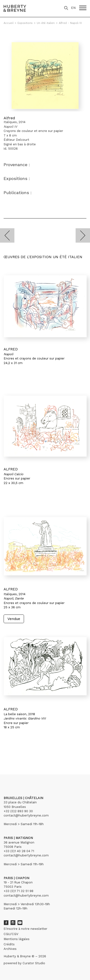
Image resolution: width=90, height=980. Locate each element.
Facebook (6, 923)
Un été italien (46, 23)
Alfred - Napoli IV (70, 23)
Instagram (13, 923)
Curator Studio (34, 963)
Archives (10, 949)
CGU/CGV (11, 934)
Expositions (25, 23)
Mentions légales (17, 939)
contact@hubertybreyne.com (26, 815)
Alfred (9, 118)
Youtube (20, 923)
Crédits (9, 944)
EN (73, 8)
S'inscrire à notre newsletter (25, 929)
